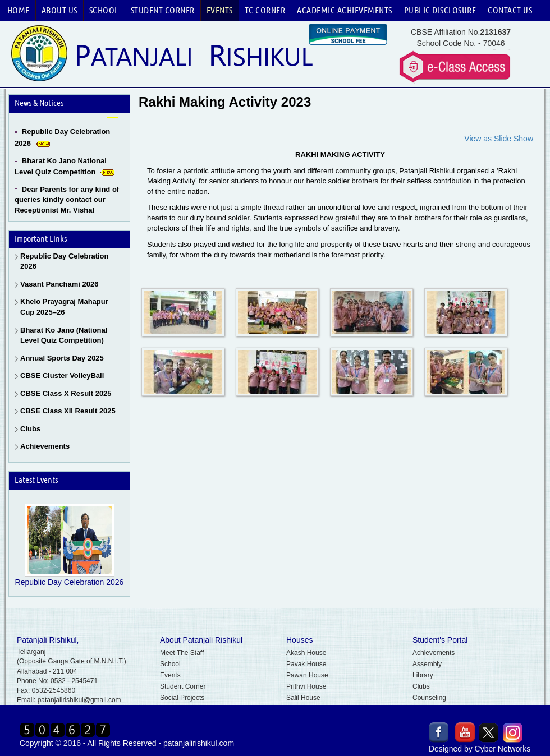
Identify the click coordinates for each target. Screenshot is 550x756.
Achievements (45, 446)
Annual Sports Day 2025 (62, 358)
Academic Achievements (345, 10)
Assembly (427, 664)
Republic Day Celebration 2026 (64, 261)
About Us (59, 10)
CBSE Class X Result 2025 (66, 393)
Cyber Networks (503, 749)
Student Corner (163, 10)
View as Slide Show (499, 139)
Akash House (306, 653)
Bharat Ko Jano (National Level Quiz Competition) (64, 335)
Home (19, 10)
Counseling (429, 698)
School (104, 10)
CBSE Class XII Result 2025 (68, 411)
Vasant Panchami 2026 (59, 284)
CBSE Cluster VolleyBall (62, 375)
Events (220, 10)
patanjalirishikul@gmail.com (79, 700)
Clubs (30, 429)
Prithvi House (306, 686)
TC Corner (265, 10)
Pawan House (307, 675)
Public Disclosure (440, 10)
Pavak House (306, 664)
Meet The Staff (182, 653)
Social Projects (182, 698)
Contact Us (510, 10)
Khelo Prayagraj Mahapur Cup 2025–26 (64, 307)
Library (423, 675)
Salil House (303, 698)
